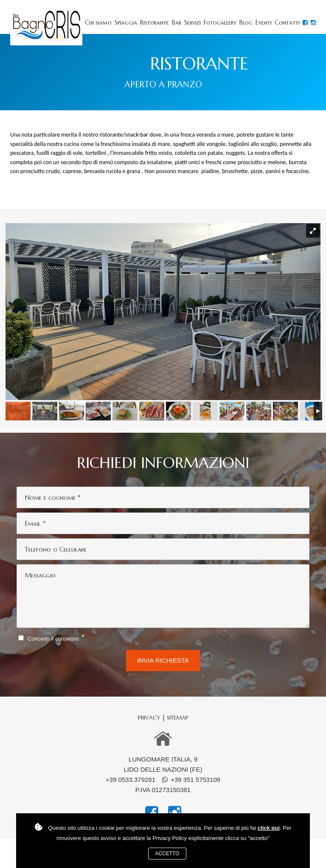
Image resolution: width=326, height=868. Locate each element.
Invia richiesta (163, 660)
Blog (246, 23)
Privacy (149, 718)
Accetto (167, 854)
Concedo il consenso (53, 639)
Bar (177, 23)
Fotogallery (220, 23)
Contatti (287, 23)
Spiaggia (126, 23)
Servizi (193, 23)
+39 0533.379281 (131, 780)
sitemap (178, 718)
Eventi (264, 23)
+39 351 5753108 (195, 780)
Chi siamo (98, 23)
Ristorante (155, 23)
